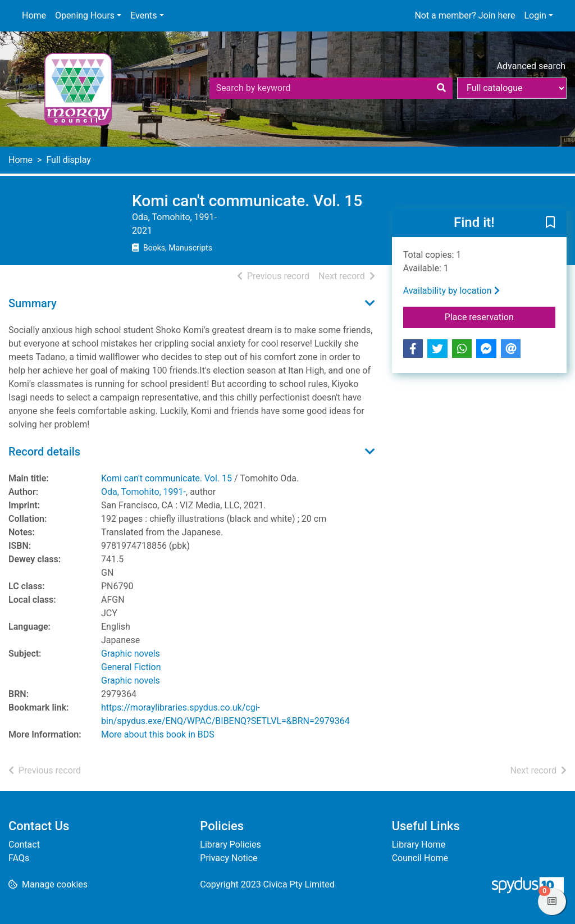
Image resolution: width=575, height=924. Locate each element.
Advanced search (531, 66)
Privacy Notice (229, 858)
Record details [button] (44, 452)
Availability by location (451, 291)
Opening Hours (85, 15)
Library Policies (230, 845)
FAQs (19, 858)
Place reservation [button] (500, 316)
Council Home (420, 858)
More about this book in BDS (158, 734)
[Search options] (512, 88)
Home (34, 15)
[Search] (441, 88)
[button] (550, 223)
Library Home (419, 845)
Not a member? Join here (465, 15)
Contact (24, 845)
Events (143, 15)
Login (535, 15)
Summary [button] (33, 303)
